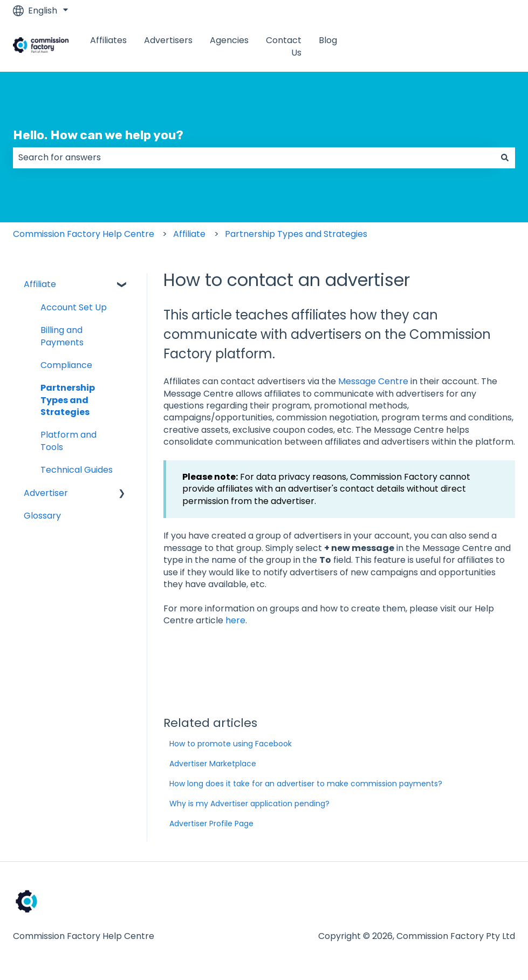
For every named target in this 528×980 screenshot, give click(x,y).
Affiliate (189, 234)
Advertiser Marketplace (213, 764)
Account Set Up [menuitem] (74, 307)
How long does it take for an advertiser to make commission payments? (306, 784)
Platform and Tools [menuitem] (68, 441)
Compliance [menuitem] (66, 365)
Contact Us (284, 46)
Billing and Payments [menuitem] (62, 336)
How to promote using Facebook (231, 744)
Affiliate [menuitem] (40, 284)
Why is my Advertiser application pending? (249, 804)
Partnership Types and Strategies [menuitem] (68, 400)
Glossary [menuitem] (42, 516)
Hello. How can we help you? (98, 135)
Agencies (229, 40)
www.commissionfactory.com (441, 47)
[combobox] (254, 158)
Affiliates (108, 40)
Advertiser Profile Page (211, 824)
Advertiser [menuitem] (46, 493)
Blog (328, 40)
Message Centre (373, 381)
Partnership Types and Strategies (296, 234)
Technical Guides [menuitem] (77, 470)
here (235, 620)
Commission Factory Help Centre (84, 234)
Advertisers (168, 40)
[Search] (505, 158)
